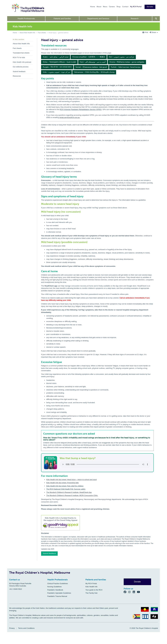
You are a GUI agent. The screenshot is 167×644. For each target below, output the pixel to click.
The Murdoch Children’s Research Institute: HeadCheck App (69, 492)
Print (146, 32)
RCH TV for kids (19, 58)
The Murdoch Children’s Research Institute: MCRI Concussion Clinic (72, 495)
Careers (112, 7)
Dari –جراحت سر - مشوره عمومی (122, 57)
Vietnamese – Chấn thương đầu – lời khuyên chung (94, 72)
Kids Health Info (91, 587)
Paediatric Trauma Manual (57, 596)
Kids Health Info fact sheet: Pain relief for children (65, 486)
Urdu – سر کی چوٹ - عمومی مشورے (56, 72)
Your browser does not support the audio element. (105, 464)
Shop (119, 7)
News (105, 7)
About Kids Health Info (27, 33)
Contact (125, 7)
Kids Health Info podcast (22, 62)
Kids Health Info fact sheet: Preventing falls (62, 483)
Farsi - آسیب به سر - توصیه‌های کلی (93, 62)
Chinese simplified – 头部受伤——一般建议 (89, 57)
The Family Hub (91, 593)
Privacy (12, 628)
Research (135, 19)
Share (154, 32)
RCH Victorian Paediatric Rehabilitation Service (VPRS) (81, 109)
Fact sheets (42, 33)
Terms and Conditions (26, 628)
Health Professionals (26, 19)
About (99, 7)
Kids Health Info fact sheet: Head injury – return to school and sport (72, 480)
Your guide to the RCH (94, 590)
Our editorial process (21, 67)
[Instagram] (130, 592)
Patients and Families (62, 19)
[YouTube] (139, 592)
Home (93, 7)
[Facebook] (126, 592)
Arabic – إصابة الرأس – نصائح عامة (56, 57)
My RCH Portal (136, 7)
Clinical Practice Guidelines (58, 583)
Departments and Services (98, 19)
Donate (150, 7)
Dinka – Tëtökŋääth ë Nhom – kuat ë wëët (59, 62)
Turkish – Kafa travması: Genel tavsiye (126, 67)
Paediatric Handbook (55, 590)
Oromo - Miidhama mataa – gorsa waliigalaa (127, 62)
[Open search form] (156, 19)
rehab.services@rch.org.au (70, 117)
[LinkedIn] (135, 592)
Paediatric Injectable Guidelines (59, 593)
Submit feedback (19, 71)
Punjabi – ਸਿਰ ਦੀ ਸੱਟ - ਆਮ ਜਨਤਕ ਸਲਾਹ (57, 67)
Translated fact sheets (21, 53)
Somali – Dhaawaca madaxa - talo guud (91, 67)
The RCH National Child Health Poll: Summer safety (66, 489)
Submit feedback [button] (49, 553)
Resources (17, 76)
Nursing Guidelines (55, 587)
